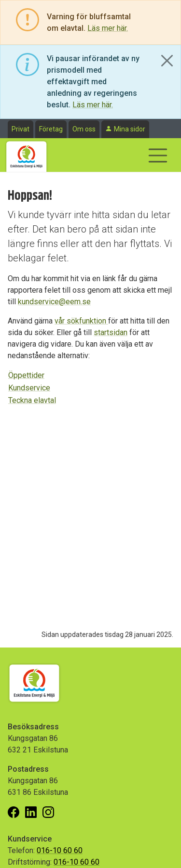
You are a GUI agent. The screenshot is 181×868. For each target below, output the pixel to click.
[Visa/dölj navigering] (158, 155)
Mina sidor (130, 129)
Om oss (84, 129)
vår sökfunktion (81, 321)
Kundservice (29, 388)
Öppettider (26, 375)
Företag (51, 129)
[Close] (167, 61)
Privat (21, 129)
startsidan (111, 332)
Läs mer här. (108, 28)
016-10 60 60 (60, 850)
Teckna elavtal (32, 400)
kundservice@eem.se (54, 302)
